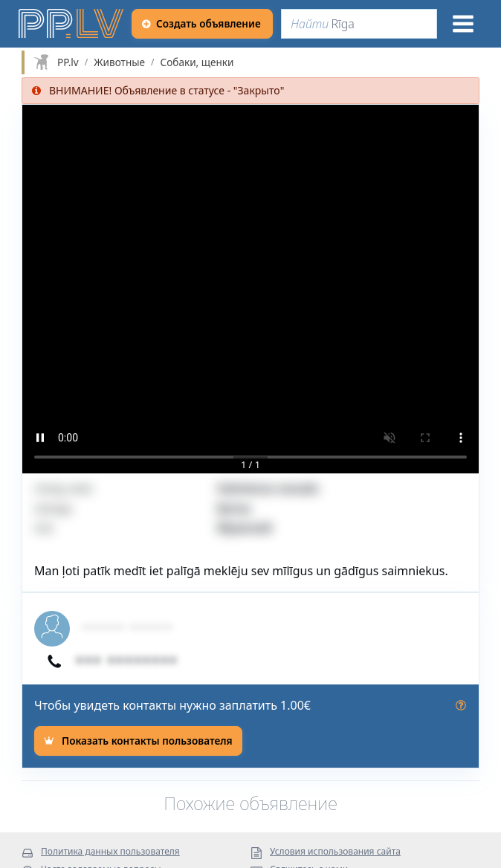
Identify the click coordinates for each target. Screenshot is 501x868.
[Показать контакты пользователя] (138, 741)
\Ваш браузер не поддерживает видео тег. (250, 289)
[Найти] (359, 24)
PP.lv (68, 62)
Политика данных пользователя (110, 852)
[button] (250, 289)
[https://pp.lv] (72, 24)
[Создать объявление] (202, 24)
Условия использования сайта (335, 852)
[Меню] (463, 24)
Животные (119, 62)
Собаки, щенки (197, 62)
